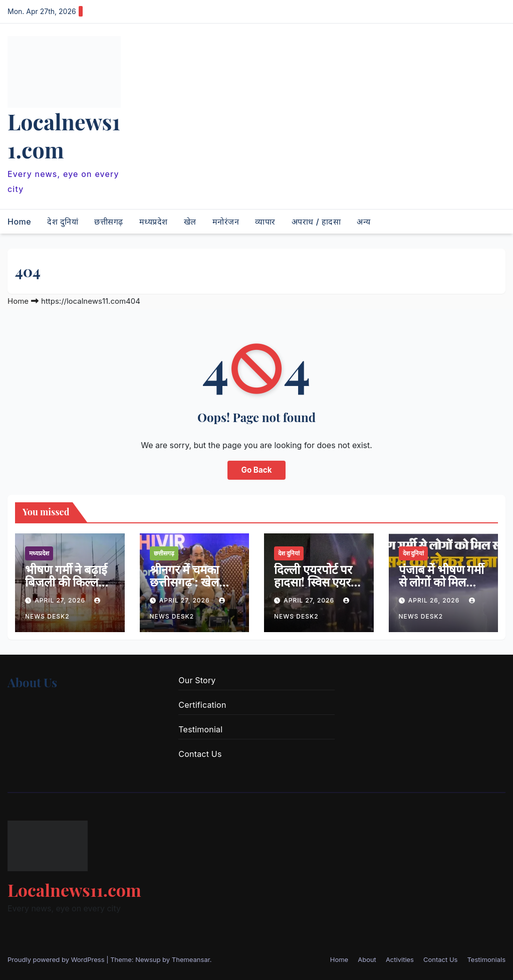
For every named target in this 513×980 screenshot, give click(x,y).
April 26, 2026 (435, 600)
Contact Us (200, 754)
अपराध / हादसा (316, 222)
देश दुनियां (63, 222)
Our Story (197, 680)
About (367, 959)
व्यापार (265, 222)
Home (19, 222)
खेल (190, 222)
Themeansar (191, 959)
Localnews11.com (64, 135)
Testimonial (200, 729)
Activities (400, 959)
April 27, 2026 (61, 600)
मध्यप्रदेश (154, 222)
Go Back (257, 470)
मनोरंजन (226, 222)
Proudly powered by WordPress (57, 959)
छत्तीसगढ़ (109, 222)
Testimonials (486, 959)
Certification (202, 705)
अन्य (364, 222)
